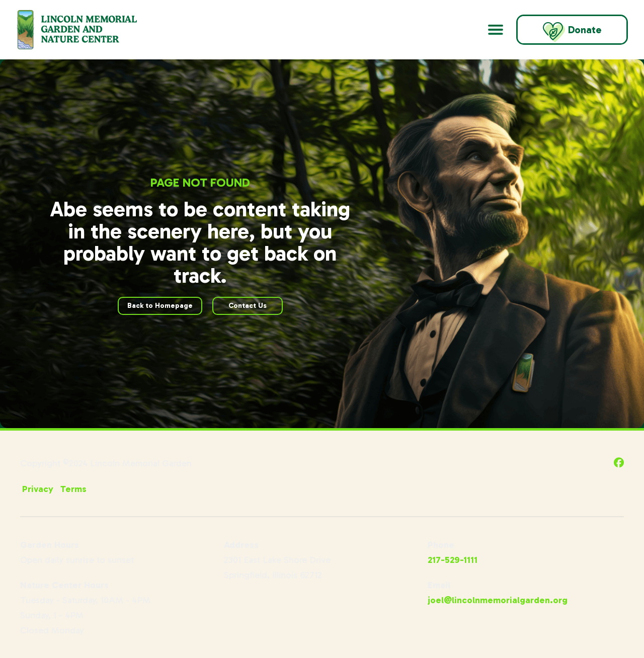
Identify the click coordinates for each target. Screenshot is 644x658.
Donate (572, 32)
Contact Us (248, 306)
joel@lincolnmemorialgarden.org (498, 600)
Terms (73, 489)
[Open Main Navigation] (496, 30)
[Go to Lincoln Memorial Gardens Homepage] (89, 30)
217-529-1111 (453, 560)
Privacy (38, 489)
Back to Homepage (160, 306)
